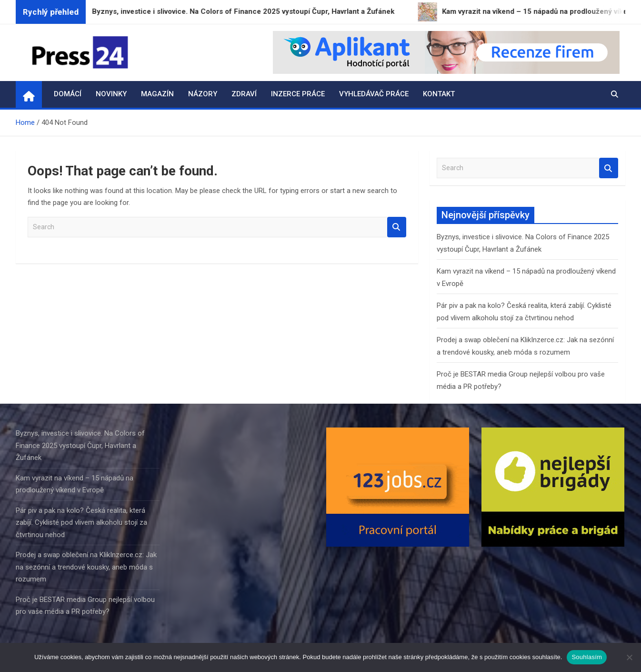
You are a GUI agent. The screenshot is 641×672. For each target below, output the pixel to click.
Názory (203, 94)
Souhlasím (587, 657)
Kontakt (439, 94)
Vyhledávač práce (374, 94)
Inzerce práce (298, 94)
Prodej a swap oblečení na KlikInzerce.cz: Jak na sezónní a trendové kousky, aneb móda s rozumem (86, 567)
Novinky (111, 94)
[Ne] (629, 657)
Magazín (157, 94)
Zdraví (244, 94)
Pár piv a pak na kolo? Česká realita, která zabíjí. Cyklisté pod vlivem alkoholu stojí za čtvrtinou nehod (81, 523)
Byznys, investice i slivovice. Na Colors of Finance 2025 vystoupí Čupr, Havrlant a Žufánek (80, 445)
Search (397, 227)
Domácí (68, 94)
